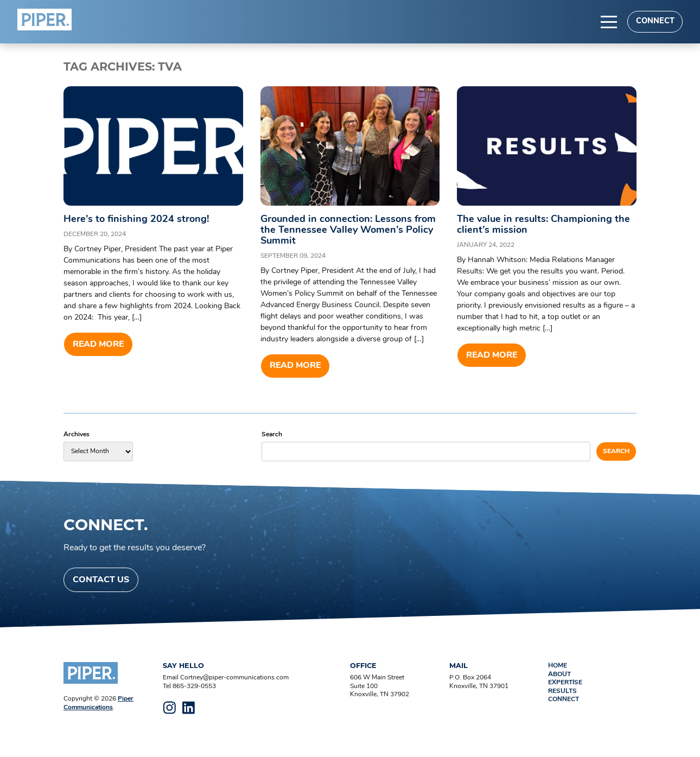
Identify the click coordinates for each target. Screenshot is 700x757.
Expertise (565, 683)
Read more (98, 345)
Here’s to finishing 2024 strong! (136, 220)
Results (562, 691)
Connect (655, 21)
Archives (77, 435)
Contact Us (101, 580)
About (559, 675)
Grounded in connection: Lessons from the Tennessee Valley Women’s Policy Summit (348, 230)
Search (272, 435)
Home (558, 666)
